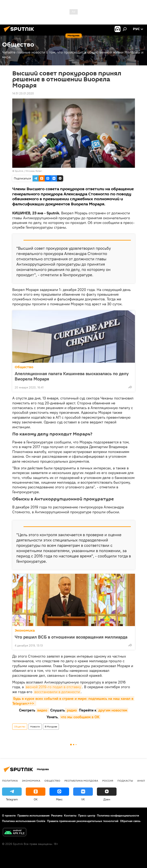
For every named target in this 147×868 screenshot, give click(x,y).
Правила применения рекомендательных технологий (83, 821)
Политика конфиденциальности (118, 815)
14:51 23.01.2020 (23, 93)
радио (71, 710)
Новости (35, 727)
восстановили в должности (57, 692)
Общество (24, 367)
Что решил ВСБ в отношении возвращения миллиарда (71, 637)
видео (43, 710)
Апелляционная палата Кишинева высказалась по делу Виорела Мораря (72, 376)
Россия (108, 781)
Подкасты (125, 781)
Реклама (57, 815)
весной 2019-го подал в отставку (53, 687)
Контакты (70, 815)
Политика (10, 781)
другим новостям (112, 710)
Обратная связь (130, 821)
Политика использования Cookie (24, 821)
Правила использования (33, 815)
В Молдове (51, 727)
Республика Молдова (81, 781)
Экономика (25, 630)
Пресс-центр (87, 815)
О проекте (9, 815)
